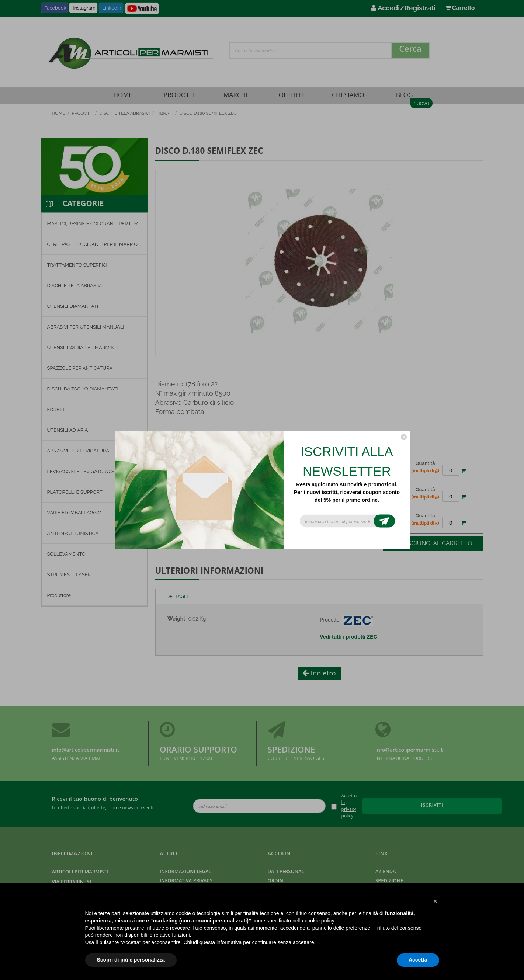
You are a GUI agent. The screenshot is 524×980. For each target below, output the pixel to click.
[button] (435, 901)
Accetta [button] (418, 960)
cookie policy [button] (319, 921)
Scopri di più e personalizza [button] (131, 960)
